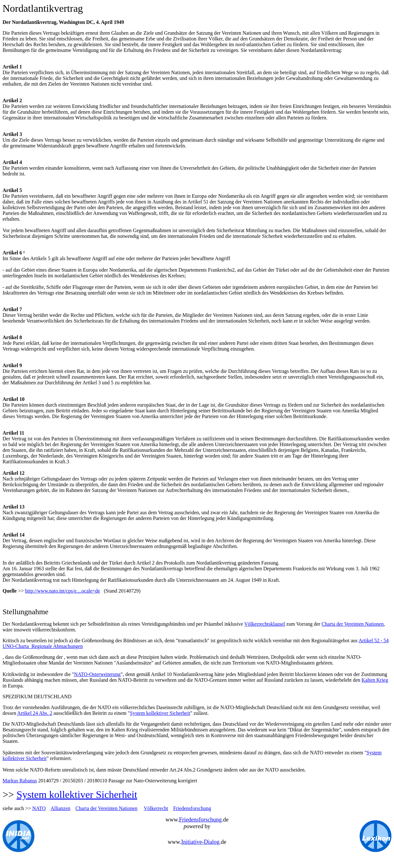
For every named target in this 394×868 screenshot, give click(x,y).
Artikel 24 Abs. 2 (35, 713)
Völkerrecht (156, 808)
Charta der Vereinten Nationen (353, 624)
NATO (39, 808)
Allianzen (61, 808)
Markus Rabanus (20, 781)
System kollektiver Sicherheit (160, 713)
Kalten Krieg (375, 680)
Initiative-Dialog (200, 842)
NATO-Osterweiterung (97, 674)
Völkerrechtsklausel (265, 624)
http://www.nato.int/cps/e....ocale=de (62, 591)
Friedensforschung (192, 808)
